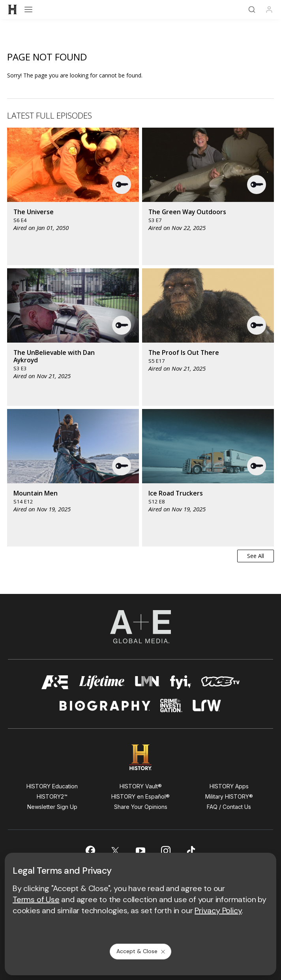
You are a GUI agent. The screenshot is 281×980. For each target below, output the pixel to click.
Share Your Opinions (141, 807)
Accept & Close (141, 951)
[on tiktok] (191, 851)
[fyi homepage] (181, 682)
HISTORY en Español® (140, 796)
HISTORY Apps (229, 786)
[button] (122, 185)
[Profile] (269, 9)
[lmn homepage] (147, 682)
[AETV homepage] (55, 682)
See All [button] (256, 556)
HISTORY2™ (52, 796)
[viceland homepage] (220, 682)
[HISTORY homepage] (141, 757)
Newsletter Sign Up (52, 807)
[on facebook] (90, 850)
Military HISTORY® (229, 796)
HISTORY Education (52, 786)
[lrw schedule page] (207, 706)
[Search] (252, 9)
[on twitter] (115, 851)
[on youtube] (140, 851)
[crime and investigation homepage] (171, 706)
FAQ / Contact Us (229, 807)
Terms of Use (36, 899)
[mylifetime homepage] (102, 682)
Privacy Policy (218, 910)
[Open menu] (28, 9)
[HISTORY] (13, 9)
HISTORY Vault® (141, 786)
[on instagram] (166, 851)
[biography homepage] (105, 706)
